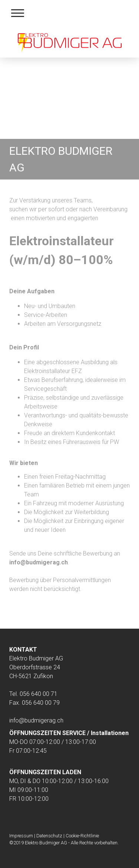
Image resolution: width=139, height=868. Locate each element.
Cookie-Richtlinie (82, 836)
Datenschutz (49, 836)
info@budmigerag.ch (36, 720)
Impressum (21, 836)
